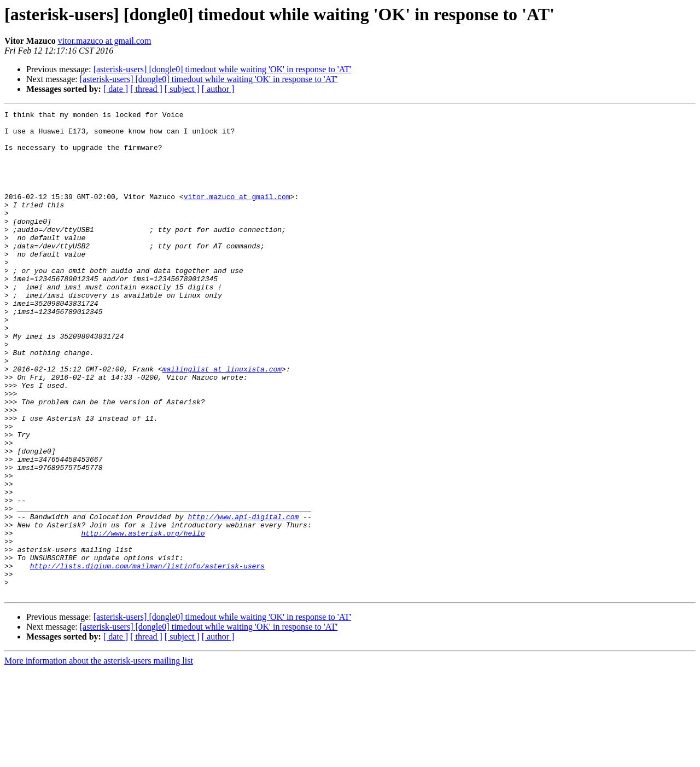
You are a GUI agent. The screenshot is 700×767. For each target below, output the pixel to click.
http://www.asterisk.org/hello (143, 618)
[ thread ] (146, 89)
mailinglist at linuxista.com (222, 421)
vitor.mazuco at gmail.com (105, 41)
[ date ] (116, 89)
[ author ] (218, 89)
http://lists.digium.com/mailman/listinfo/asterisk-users (147, 658)
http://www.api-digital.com (243, 599)
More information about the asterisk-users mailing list (99, 757)
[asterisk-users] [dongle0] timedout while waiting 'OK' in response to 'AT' (222, 69)
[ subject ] (182, 89)
